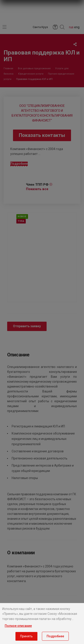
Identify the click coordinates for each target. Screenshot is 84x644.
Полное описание (18, 626)
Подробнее (55, 636)
